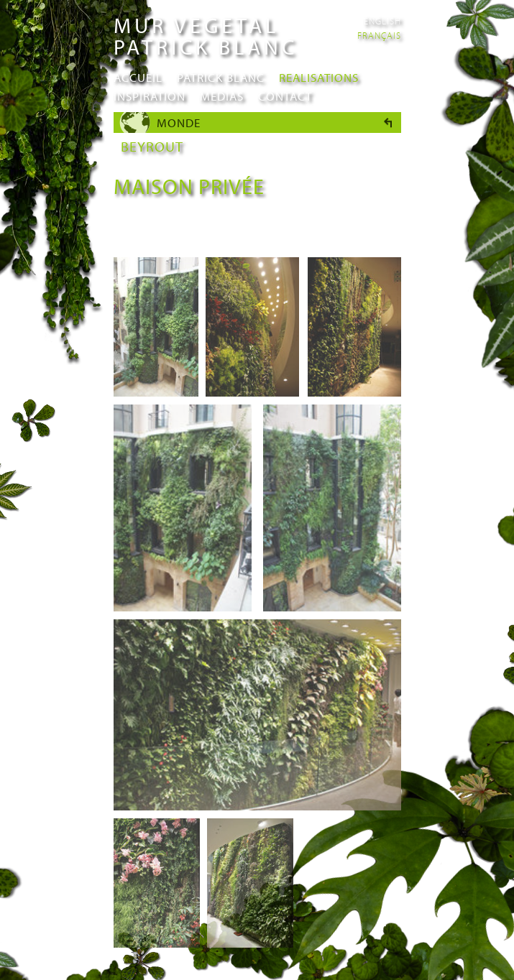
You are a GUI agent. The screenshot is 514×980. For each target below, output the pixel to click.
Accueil (138, 77)
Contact (285, 96)
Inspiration (150, 96)
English (382, 21)
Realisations (319, 77)
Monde (179, 122)
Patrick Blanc (221, 77)
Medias (222, 96)
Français (379, 35)
